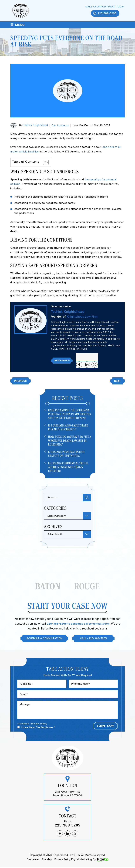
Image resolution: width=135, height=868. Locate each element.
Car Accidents (60, 125)
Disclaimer (23, 724)
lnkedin (87, 365)
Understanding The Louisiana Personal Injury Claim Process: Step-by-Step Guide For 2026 (70, 414)
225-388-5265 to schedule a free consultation (78, 624)
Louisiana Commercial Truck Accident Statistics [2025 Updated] (68, 467)
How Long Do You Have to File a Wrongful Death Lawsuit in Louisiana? (70, 441)
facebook (79, 365)
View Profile (62, 360)
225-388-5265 (107, 13)
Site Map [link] (46, 860)
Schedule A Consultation (44, 639)
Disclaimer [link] (32, 860)
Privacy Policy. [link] (63, 860)
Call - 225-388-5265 (94, 639)
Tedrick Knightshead (35, 125)
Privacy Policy (40, 724)
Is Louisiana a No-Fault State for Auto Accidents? (68, 427)
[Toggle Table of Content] (44, 162)
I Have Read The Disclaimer (38, 728)
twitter (94, 365)
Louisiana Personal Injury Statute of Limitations (66, 454)
